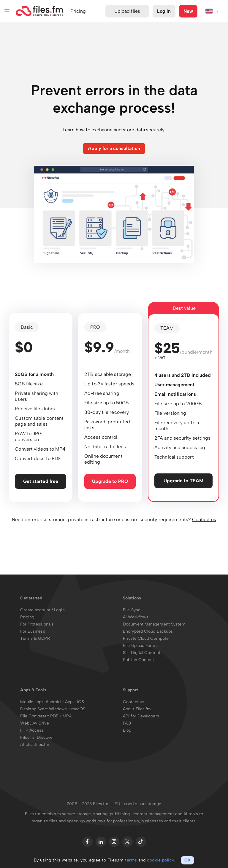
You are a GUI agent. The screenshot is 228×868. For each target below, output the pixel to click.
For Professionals (37, 624)
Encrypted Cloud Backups (148, 632)
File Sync (132, 610)
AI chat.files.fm (35, 745)
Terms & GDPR (35, 639)
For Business (33, 632)
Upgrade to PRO (110, 481)
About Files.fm (137, 709)
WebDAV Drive (34, 723)
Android (54, 702)
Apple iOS (75, 702)
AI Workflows (136, 617)
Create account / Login (42, 610)
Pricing (27, 617)
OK (187, 860)
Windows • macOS (67, 709)
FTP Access (32, 731)
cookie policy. (161, 860)
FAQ (127, 723)
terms (131, 860)
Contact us (204, 520)
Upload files (127, 11)
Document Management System (154, 624)
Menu (7, 11)
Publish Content (139, 660)
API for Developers (141, 716)
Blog (127, 731)
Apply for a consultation (114, 148)
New (188, 11)
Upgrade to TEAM (184, 481)
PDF (54, 716)
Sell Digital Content (142, 653)
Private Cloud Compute (146, 639)
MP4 (67, 716)
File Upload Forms (140, 646)
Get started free (41, 481)
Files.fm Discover (37, 738)
